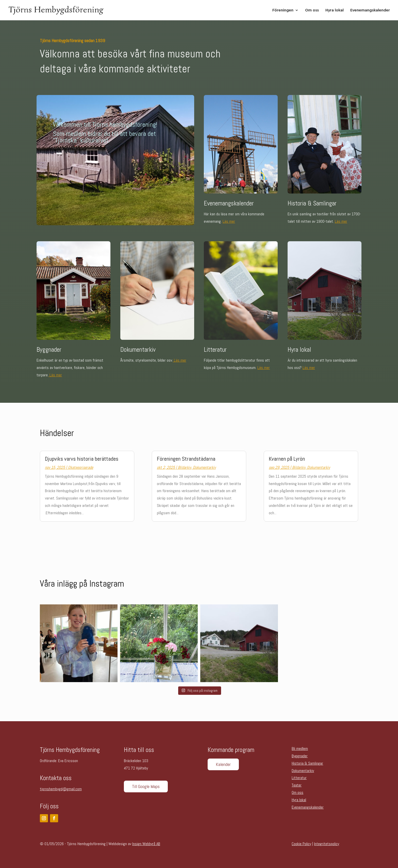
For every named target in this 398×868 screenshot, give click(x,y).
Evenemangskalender (370, 11)
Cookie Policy (301, 844)
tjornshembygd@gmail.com (61, 789)
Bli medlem (300, 749)
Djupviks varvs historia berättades (82, 459)
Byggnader (300, 756)
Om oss (312, 11)
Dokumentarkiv (204, 467)
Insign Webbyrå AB (146, 844)
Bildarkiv (185, 467)
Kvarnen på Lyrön (287, 459)
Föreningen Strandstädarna (186, 459)
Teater (297, 785)
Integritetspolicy (327, 844)
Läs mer (229, 221)
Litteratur (299, 778)
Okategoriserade (81, 467)
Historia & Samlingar (307, 763)
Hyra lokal (335, 11)
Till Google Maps (146, 786)
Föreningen (283, 11)
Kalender (223, 764)
